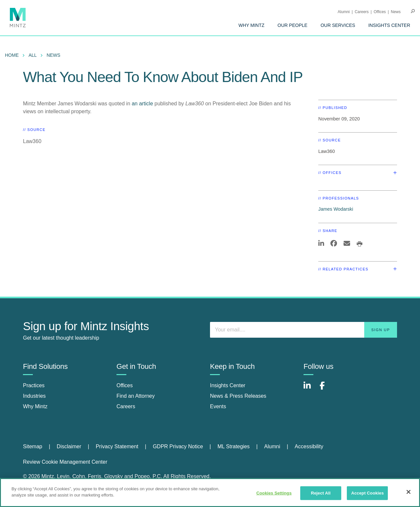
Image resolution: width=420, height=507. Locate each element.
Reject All (321, 493)
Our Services (338, 25)
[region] (210, 493)
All (33, 55)
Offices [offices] (125, 385)
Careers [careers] (126, 406)
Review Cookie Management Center (65, 462)
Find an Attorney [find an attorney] (136, 396)
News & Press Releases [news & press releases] (238, 396)
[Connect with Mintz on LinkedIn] (310, 389)
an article (142, 104)
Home (12, 55)
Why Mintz (252, 25)
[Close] (409, 492)
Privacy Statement (117, 446)
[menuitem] (252, 25)
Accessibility (309, 446)
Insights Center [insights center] (228, 385)
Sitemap (33, 446)
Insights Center (389, 25)
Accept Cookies (367, 493)
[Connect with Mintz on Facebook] (326, 389)
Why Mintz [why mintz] (35, 406)
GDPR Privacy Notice (178, 446)
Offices (380, 12)
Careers (362, 12)
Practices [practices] (34, 385)
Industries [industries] (34, 396)
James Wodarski (336, 209)
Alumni (344, 12)
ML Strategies (234, 446)
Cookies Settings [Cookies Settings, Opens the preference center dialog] (274, 493)
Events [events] (218, 406)
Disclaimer (69, 446)
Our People (293, 25)
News (396, 12)
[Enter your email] (304, 330)
